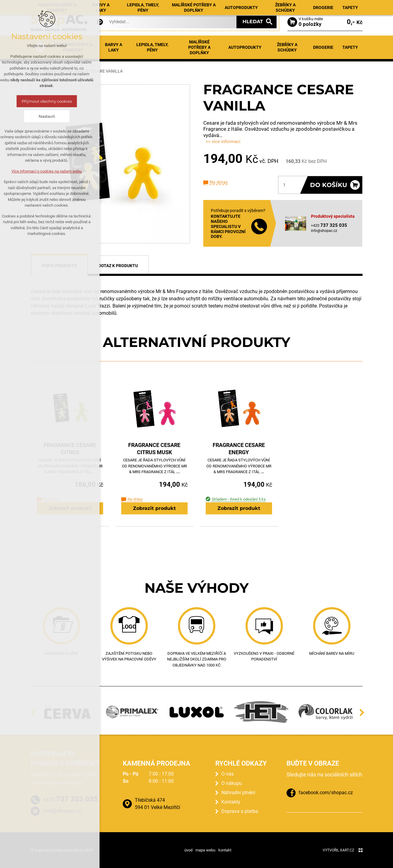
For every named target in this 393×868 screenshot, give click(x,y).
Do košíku (329, 185)
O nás (228, 774)
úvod (188, 850)
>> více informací (223, 142)
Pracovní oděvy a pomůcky (73, 47)
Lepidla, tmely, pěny (152, 47)
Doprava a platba (240, 811)
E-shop (145, 6)
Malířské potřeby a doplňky (199, 47)
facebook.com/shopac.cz (326, 793)
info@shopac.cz (324, 231)
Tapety (350, 47)
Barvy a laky (114, 47)
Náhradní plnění (195, 6)
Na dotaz (219, 182)
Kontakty (270, 6)
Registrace (351, 7)
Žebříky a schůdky (287, 47)
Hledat (253, 22)
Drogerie (323, 47)
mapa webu (205, 850)
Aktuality (165, 6)
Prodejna (224, 6)
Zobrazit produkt (70, 508)
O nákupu (247, 6)
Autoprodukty (245, 47)
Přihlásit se (322, 7)
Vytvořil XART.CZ (338, 850)
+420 (70, 799)
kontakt (225, 850)
